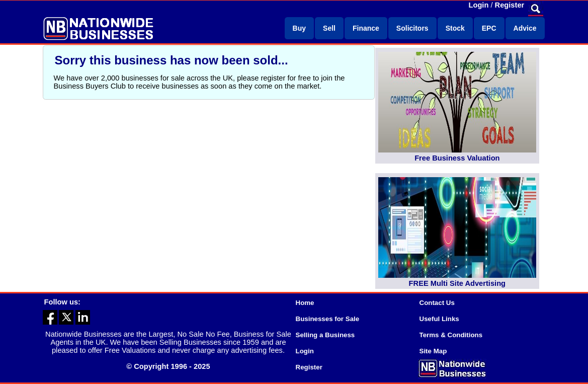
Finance (366, 28)
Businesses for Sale (328, 319)
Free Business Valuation (457, 158)
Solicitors (412, 28)
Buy (299, 28)
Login (479, 5)
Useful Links (439, 319)
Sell (329, 28)
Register (510, 5)
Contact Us (437, 303)
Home (305, 303)
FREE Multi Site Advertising (457, 283)
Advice (525, 28)
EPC (489, 28)
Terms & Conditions (451, 335)
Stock (455, 28)
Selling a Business (325, 335)
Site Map (433, 351)
